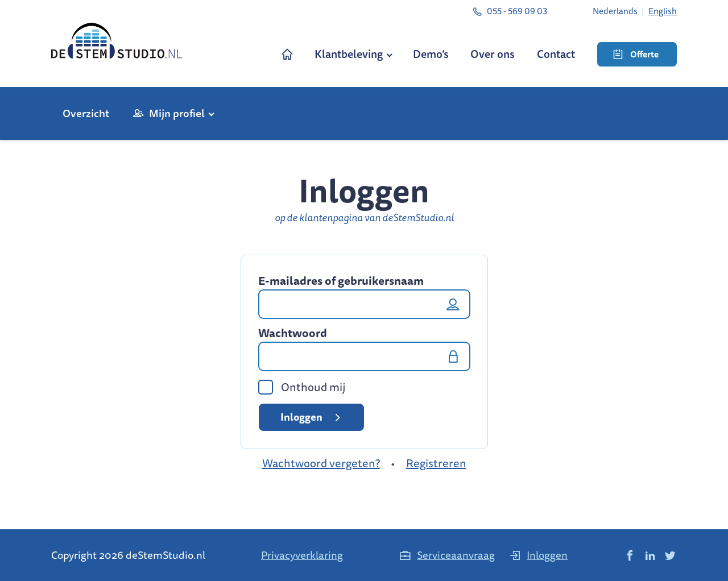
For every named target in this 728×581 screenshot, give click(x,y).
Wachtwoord (293, 333)
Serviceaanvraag (447, 555)
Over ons (493, 54)
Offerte (636, 54)
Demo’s (431, 54)
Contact (556, 54)
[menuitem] (615, 11)
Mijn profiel (177, 113)
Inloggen (313, 417)
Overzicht (86, 113)
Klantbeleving (349, 54)
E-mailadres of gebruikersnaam (341, 281)
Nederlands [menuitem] (615, 11)
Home (288, 54)
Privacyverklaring (302, 555)
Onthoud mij (302, 387)
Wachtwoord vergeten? (321, 463)
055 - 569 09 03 (510, 11)
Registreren (436, 463)
